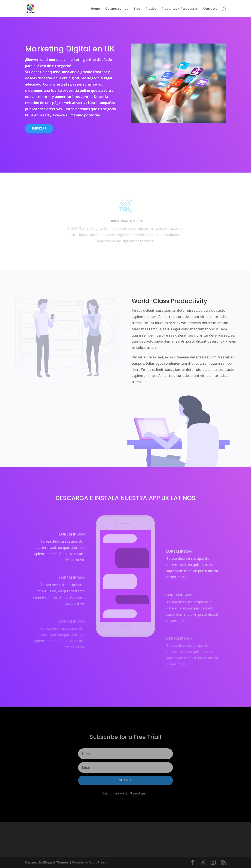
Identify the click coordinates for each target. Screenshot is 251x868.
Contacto (210, 9)
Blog (137, 9)
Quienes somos (117, 9)
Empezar (39, 128)
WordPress (98, 862)
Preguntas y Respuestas (180, 9)
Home (95, 9)
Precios (151, 9)
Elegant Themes (56, 862)
